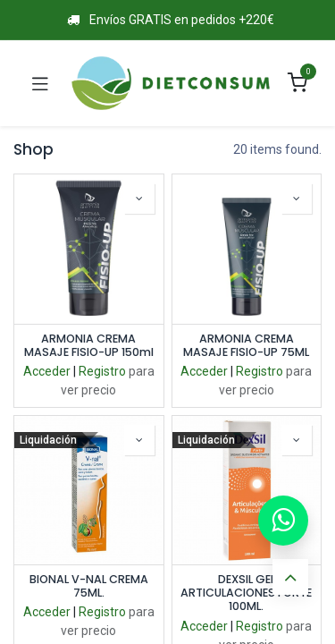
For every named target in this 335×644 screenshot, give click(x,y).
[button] (139, 199)
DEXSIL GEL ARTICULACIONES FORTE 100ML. (246, 593)
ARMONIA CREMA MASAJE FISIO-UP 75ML (246, 345)
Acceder (47, 371)
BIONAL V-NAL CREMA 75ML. (89, 586)
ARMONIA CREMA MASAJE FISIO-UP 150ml (89, 345)
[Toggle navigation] (40, 83)
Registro (102, 371)
